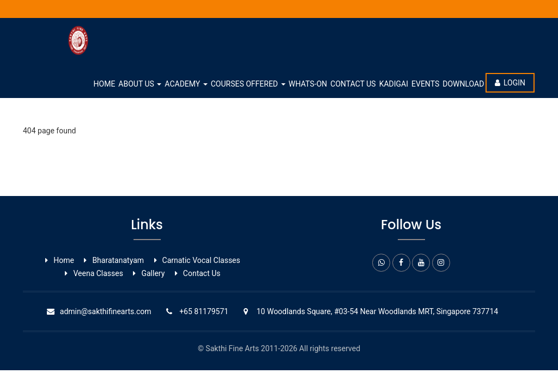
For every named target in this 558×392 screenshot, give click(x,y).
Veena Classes (98, 273)
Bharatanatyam (118, 260)
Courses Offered (248, 84)
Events (425, 84)
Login (510, 83)
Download (463, 84)
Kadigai (394, 84)
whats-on (308, 84)
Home (105, 84)
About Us (140, 84)
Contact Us (353, 84)
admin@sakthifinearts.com (106, 311)
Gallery (153, 273)
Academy (186, 84)
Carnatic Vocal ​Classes (201, 260)
